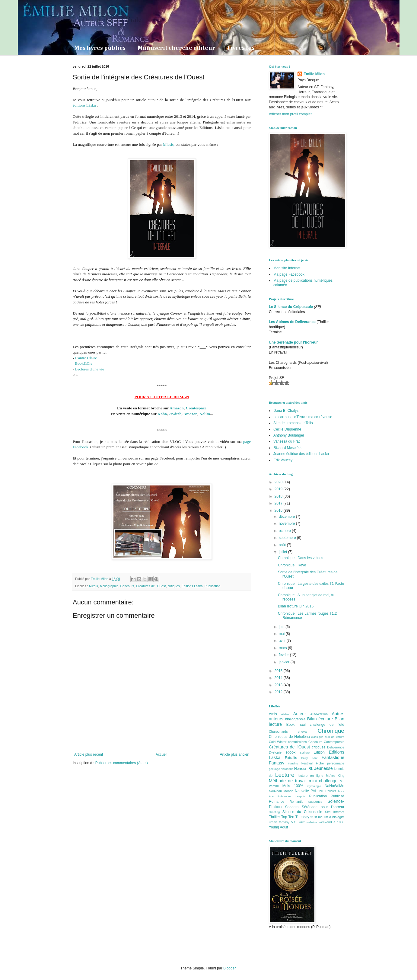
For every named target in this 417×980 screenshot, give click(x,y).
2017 (279, 503)
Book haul (296, 725)
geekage (274, 769)
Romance (277, 802)
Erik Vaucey (283, 460)
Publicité (337, 796)
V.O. (294, 822)
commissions (297, 742)
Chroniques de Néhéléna (289, 737)
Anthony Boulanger (289, 435)
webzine (312, 822)
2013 (279, 685)
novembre (287, 524)
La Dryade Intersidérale (107, 20)
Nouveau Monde (281, 791)
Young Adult (279, 827)
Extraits (291, 758)
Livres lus (241, 48)
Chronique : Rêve (292, 565)
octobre (285, 531)
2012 (279, 692)
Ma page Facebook (289, 274)
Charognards (278, 732)
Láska (91, 105)
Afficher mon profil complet (290, 114)
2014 (279, 678)
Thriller (274, 817)
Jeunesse (323, 768)
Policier (331, 791)
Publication (213, 586)
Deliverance (336, 747)
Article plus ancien (235, 754)
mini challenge (323, 781)
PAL (314, 791)
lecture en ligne (311, 776)
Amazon (177, 408)
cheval (302, 732)
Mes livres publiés (100, 48)
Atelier (285, 714)
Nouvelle (302, 791)
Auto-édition (319, 714)
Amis (273, 714)
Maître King (335, 776)
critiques (173, 586)
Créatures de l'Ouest (151, 586)
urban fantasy (279, 822)
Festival (307, 763)
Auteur (93, 586)
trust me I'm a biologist (327, 817)
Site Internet (335, 812)
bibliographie (109, 586)
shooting (274, 812)
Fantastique (333, 757)
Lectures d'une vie (90, 369)
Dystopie (275, 752)
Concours (127, 586)
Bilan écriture (320, 719)
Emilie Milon (314, 74)
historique (287, 769)
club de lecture (334, 737)
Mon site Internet (287, 268)
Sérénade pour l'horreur (323, 807)
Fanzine (293, 763)
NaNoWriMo (334, 786)
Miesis (168, 144)
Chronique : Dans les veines (301, 558)
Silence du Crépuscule (302, 812)
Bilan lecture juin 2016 (296, 606)
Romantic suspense (306, 802)
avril (283, 641)
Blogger (229, 968)
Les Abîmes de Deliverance (292, 322)
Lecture (285, 775)
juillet (283, 552)
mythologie (314, 786)
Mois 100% (293, 786)
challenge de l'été (327, 725)
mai (282, 634)
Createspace (196, 408)
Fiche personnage (330, 763)
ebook (291, 752)
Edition (319, 752)
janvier (285, 662)
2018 (279, 496)
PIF (321, 791)
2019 (279, 489)
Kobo (162, 414)
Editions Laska (192, 586)
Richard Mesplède (288, 448)
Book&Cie (84, 363)
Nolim (205, 414)
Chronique (331, 731)
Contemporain (334, 742)
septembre (288, 538)
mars (283, 648)
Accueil (162, 754)
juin (282, 627)
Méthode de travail (288, 781)
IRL (310, 769)
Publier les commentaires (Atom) (122, 763)
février (284, 655)
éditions (80, 105)
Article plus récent (89, 754)
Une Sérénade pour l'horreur (293, 342)
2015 (279, 671)
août (283, 545)
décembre (287, 517)
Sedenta (292, 807)
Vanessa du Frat (286, 441)
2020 (279, 482)
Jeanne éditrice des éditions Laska (301, 454)
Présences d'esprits (292, 796)
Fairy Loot (310, 758)
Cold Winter (278, 742)
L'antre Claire (86, 358)
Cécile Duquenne (287, 429)
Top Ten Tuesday (295, 817)
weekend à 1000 (332, 822)
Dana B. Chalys (286, 411)
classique (317, 737)
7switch (175, 414)
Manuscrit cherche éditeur (176, 48)
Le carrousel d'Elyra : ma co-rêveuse (303, 417)
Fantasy (277, 763)
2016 (279, 511)
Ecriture (305, 753)
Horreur (300, 769)
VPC (302, 822)
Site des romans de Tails (293, 423)
